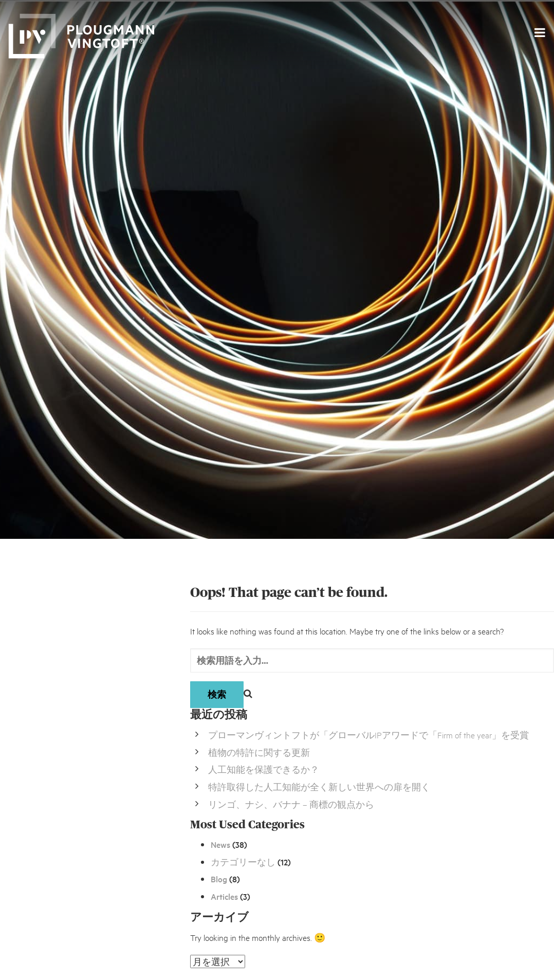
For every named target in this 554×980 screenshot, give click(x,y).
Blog (219, 879)
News (220, 844)
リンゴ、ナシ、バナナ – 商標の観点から (291, 804)
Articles (224, 896)
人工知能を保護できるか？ (264, 769)
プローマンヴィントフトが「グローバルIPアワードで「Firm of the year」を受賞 (368, 734)
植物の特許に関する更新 (259, 752)
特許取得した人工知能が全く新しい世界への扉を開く (319, 786)
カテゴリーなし (243, 862)
